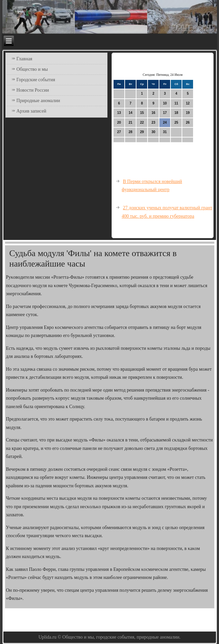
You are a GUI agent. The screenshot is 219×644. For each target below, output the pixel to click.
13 (119, 113)
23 (153, 122)
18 (176, 113)
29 (142, 132)
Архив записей (31, 111)
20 (119, 122)
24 (165, 122)
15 (142, 113)
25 (176, 122)
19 (188, 113)
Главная (24, 59)
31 (165, 132)
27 (119, 132)
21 (131, 122)
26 (188, 122)
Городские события (36, 80)
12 (188, 103)
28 (131, 132)
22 (142, 122)
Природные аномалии (38, 101)
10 (165, 103)
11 (176, 103)
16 (153, 113)
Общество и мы (32, 69)
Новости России (33, 90)
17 (165, 113)
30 (153, 132)
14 (131, 113)
